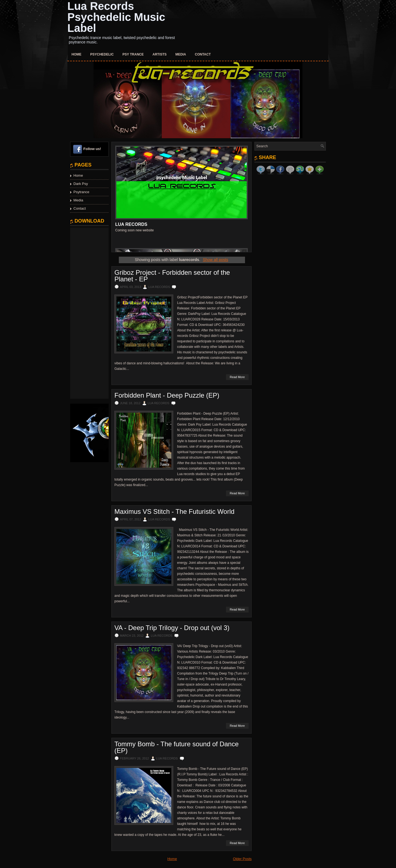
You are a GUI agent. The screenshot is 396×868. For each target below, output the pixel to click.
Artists (160, 54)
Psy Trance (133, 54)
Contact (203, 54)
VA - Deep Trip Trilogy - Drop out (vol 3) (172, 628)
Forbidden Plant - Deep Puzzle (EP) (167, 395)
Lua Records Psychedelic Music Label (116, 17)
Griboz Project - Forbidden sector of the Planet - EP (172, 276)
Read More (237, 377)
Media (181, 54)
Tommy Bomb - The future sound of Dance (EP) (177, 747)
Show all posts (216, 260)
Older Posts (242, 859)
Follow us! (92, 149)
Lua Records (131, 224)
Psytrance (81, 192)
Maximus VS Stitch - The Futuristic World (174, 512)
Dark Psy (81, 184)
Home (76, 54)
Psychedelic (102, 54)
